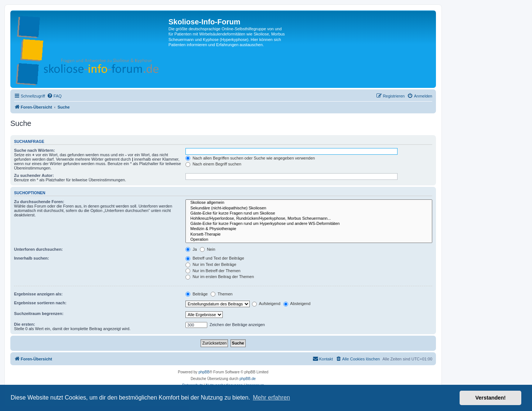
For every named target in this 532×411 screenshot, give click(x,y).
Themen (221, 294)
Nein (208, 249)
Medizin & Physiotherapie (309, 229)
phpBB (204, 372)
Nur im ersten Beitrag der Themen (220, 277)
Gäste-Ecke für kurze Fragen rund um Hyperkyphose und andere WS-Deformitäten (309, 224)
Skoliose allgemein (309, 203)
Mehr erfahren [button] (271, 398)
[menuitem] (54, 96)
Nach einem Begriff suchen (213, 164)
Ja (191, 249)
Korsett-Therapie (309, 234)
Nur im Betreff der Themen (213, 271)
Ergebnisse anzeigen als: (38, 294)
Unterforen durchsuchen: (38, 249)
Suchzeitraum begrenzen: (39, 314)
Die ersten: (25, 324)
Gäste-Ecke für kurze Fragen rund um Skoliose (309, 213)
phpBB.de (248, 379)
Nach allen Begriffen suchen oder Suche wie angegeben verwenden (250, 158)
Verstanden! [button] (491, 398)
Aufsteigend (266, 304)
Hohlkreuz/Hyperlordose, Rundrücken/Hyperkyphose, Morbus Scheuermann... (309, 219)
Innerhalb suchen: (32, 258)
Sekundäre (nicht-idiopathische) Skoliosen (309, 208)
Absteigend (297, 304)
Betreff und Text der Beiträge (215, 258)
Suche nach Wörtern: (35, 150)
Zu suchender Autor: (34, 175)
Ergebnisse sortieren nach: (40, 303)
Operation (309, 240)
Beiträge (197, 294)
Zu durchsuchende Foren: (39, 202)
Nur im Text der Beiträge (211, 264)
